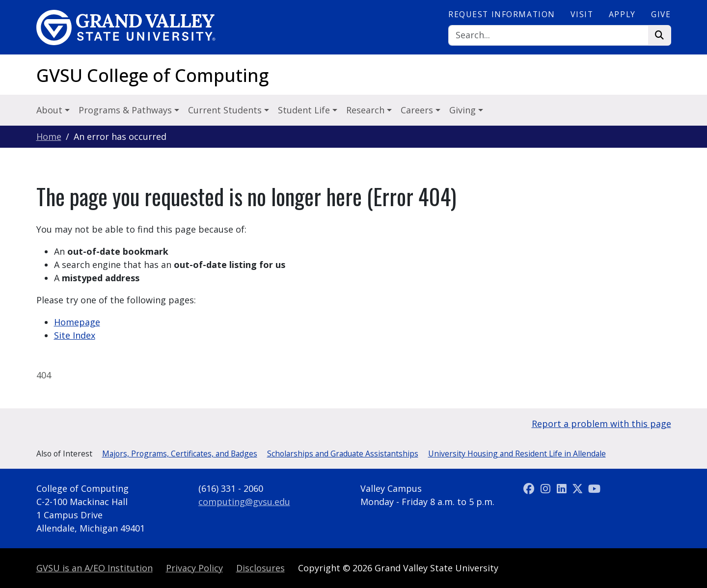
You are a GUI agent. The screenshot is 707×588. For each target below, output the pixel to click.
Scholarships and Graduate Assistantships (343, 454)
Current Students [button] (226, 110)
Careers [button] (418, 110)
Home (49, 136)
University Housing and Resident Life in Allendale (517, 454)
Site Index (75, 335)
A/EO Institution (95, 568)
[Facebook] (530, 488)
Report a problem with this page (601, 424)
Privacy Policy (194, 568)
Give (661, 14)
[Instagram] (547, 488)
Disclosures (260, 568)
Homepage (77, 322)
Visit (582, 14)
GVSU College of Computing (152, 75)
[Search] (548, 36)
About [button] (51, 110)
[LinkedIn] (563, 488)
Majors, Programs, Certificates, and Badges (180, 454)
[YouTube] (594, 488)
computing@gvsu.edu (244, 502)
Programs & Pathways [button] (126, 110)
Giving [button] (464, 110)
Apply (622, 14)
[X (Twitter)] (579, 488)
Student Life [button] (305, 110)
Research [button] (367, 110)
